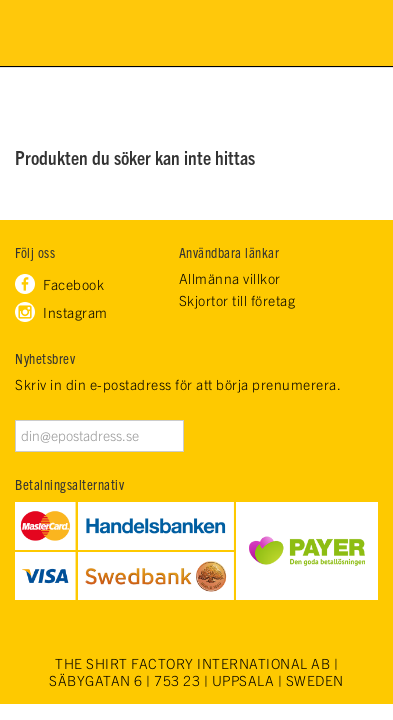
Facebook (73, 284)
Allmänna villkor (230, 278)
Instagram (75, 312)
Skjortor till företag (237, 300)
